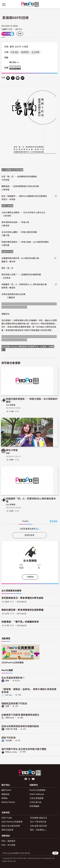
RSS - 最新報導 (8, 841)
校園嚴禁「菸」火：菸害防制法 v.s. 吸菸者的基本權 (24, 284)
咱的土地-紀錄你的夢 (11, 826)
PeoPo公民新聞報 (37, 790)
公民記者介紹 (35, 802)
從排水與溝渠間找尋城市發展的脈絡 (20, 726)
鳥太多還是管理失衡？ (13, 678)
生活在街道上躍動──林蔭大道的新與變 (19, 232)
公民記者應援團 (36, 798)
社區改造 (14, 52)
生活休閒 (35, 52)
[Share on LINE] (18, 78)
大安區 (25, 47)
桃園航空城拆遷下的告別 (14, 703)
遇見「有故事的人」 (39, 830)
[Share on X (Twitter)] (13, 78)
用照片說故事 (7, 830)
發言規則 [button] (54, 521)
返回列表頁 (30, 535)
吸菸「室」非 (7, 268)
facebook (26, 779)
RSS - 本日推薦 (8, 845)
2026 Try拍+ (7, 818)
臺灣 (12, 47)
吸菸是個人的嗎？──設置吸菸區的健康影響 (21, 274)
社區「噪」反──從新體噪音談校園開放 (19, 176)
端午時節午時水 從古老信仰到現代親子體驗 (24, 749)
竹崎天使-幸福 (11, 729)
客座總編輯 (34, 806)
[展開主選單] (4, 5)
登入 (37, 529)
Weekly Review (8, 802)
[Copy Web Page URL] (22, 78)
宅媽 (7, 706)
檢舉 (20, 34)
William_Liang (11, 752)
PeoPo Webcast (37, 794)
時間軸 (4, 798)
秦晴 (7, 681)
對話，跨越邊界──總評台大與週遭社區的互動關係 (24, 196)
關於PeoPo (6, 790)
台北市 (18, 47)
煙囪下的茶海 (8, 737)
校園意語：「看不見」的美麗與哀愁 (20, 622)
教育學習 (25, 52)
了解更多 (30, 577)
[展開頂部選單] (56, 5)
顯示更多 (14, 62)
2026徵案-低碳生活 (38, 818)
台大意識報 (11, 405)
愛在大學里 (12, 450)
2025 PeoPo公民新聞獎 (12, 822)
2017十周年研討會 (38, 822)
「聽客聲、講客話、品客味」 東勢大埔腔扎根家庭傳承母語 (29, 690)
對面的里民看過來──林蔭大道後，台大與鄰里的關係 (25, 242)
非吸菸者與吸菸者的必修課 (13, 294)
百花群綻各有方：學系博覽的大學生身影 (22, 598)
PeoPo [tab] (26, 521)
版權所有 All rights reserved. (16, 68)
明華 (8, 453)
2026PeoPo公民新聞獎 (13, 662)
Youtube (33, 779)
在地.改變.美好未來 (38, 826)
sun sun (9, 695)
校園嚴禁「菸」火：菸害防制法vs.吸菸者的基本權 (31, 500)
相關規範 (5, 794)
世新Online (10, 718)
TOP (55, 853)
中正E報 (9, 741)
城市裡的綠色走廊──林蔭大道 (15, 222)
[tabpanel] (30, 529)
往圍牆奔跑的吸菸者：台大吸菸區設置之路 (20, 258)
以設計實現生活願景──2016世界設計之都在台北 (23, 212)
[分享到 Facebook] (8, 78)
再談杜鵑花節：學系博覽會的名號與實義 (22, 610)
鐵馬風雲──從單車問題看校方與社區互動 (20, 186)
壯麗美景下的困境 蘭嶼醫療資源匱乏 (20, 715)
